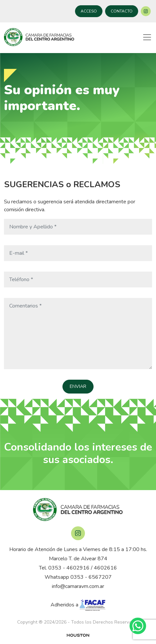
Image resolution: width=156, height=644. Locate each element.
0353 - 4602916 (69, 568)
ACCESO (89, 11)
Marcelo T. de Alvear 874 (78, 559)
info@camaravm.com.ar (78, 586)
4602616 (105, 568)
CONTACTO (122, 11)
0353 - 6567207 (91, 577)
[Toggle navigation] (147, 37)
